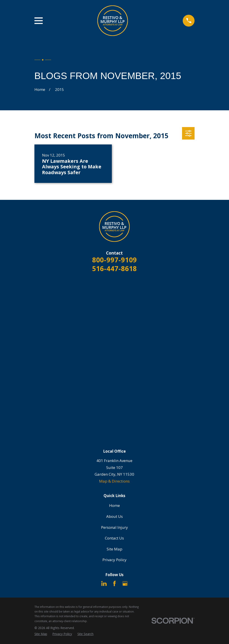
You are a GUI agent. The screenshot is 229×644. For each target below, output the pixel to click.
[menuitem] (41, 634)
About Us (114, 516)
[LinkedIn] (104, 583)
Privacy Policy (114, 560)
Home (114, 505)
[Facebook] (114, 583)
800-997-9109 (115, 260)
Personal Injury (114, 527)
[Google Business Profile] (125, 583)
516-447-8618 (115, 269)
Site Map (114, 549)
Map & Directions (114, 481)
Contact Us (114, 538)
